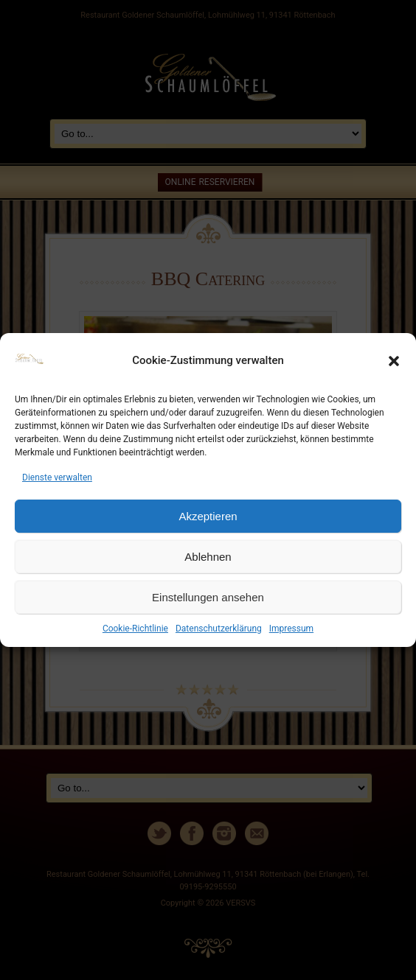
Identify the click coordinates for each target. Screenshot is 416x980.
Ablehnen (208, 557)
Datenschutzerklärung (219, 629)
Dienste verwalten (57, 477)
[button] (394, 361)
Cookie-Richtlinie (135, 629)
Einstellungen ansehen (208, 597)
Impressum (291, 629)
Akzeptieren (208, 516)
